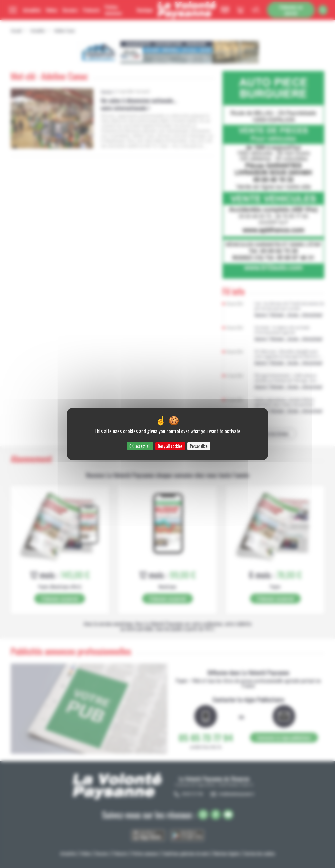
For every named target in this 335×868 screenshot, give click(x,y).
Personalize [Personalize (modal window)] (199, 446)
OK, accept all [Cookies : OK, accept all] (140, 446)
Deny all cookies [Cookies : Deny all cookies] (170, 446)
